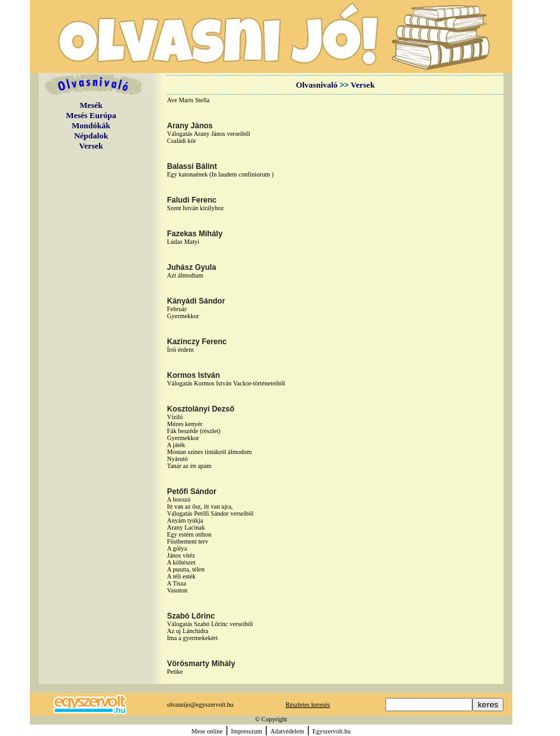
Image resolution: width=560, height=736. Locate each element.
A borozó (179, 499)
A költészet (181, 562)
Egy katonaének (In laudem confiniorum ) (220, 174)
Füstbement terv (188, 541)
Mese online (207, 731)
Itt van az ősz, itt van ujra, (200, 506)
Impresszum (247, 731)
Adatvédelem (287, 731)
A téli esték (181, 576)
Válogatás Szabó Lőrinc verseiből (210, 624)
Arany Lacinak (186, 527)
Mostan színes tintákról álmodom (210, 452)
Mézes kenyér (185, 424)
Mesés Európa (91, 115)
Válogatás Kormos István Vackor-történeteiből (226, 383)
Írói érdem (180, 350)
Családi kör (182, 141)
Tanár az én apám (189, 466)
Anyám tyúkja (185, 520)
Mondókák (91, 125)
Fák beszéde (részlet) (194, 431)
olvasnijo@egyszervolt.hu (200, 705)
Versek (91, 146)
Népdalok (91, 136)
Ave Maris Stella (188, 100)
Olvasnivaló (317, 85)
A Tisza (177, 583)
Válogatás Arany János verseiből (209, 134)
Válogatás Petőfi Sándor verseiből (210, 513)
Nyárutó (177, 459)
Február (177, 309)
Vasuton (177, 590)
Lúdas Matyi (183, 242)
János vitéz (181, 555)
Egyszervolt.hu (331, 731)
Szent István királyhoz (195, 208)
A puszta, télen (186, 569)
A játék (176, 445)
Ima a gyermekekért (192, 638)
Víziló (175, 417)
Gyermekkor (183, 316)
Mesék (91, 105)
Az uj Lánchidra (188, 631)
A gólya (177, 548)
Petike (175, 672)
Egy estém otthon (189, 534)
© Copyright (271, 719)
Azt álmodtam (185, 275)
